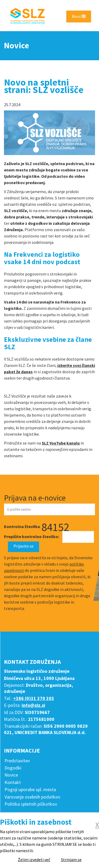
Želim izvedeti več (34, 860)
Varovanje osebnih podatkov (32, 797)
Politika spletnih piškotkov (31, 804)
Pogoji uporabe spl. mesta (30, 789)
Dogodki (13, 768)
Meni (79, 16)
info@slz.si (33, 705)
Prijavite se (23, 546)
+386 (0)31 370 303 (34, 698)
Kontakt (13, 782)
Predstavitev (17, 761)
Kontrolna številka (22, 526)
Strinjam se (71, 860)
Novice (11, 775)
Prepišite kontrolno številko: (32, 536)
